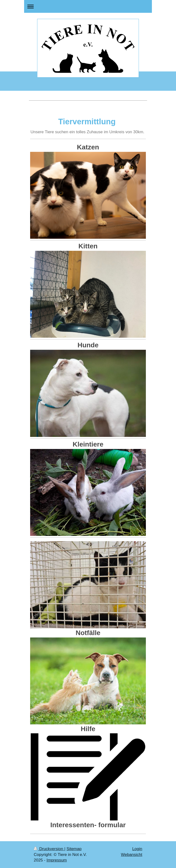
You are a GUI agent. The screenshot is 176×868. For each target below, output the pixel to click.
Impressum (57, 860)
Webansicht (132, 855)
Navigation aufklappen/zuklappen (88, 6)
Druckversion (49, 849)
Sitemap (74, 849)
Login (137, 849)
